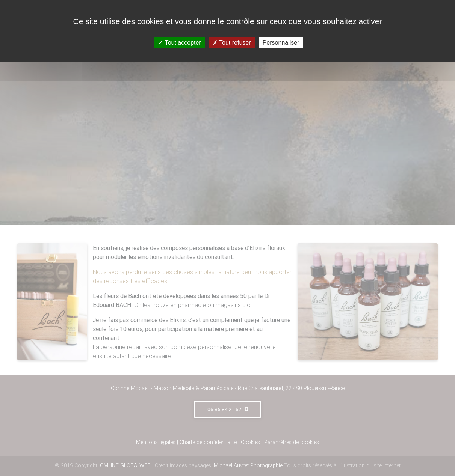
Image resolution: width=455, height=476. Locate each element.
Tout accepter (179, 43)
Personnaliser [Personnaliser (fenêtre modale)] (281, 43)
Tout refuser (232, 43)
